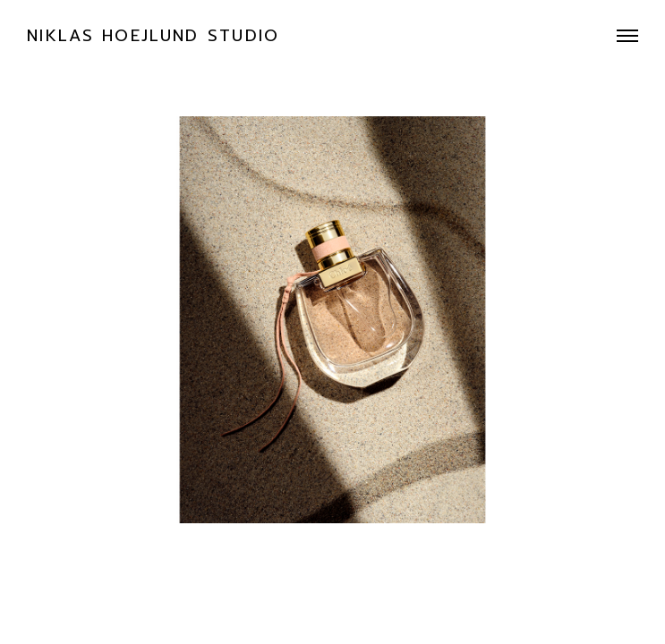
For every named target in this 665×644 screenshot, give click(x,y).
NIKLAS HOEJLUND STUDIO (153, 36)
